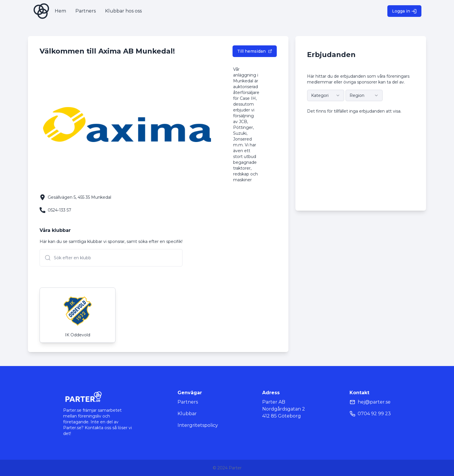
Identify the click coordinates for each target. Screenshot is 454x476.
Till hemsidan (255, 51)
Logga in (404, 11)
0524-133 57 (60, 210)
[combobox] (326, 95)
